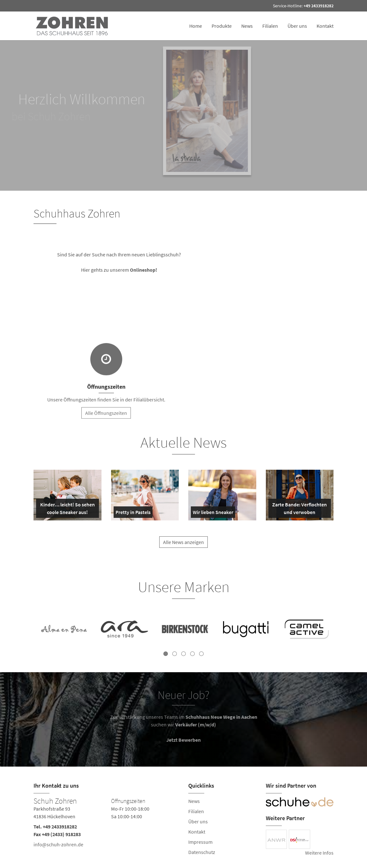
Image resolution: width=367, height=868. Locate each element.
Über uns (297, 26)
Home (196, 26)
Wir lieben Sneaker (213, 513)
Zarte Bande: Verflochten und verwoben (299, 510)
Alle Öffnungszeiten (106, 418)
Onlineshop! (145, 270)
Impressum (200, 842)
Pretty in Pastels (133, 513)
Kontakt (325, 26)
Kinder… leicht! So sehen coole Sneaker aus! (67, 510)
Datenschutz (202, 852)
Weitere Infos (319, 853)
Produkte (222, 26)
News (247, 26)
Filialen (270, 26)
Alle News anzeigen (183, 547)
